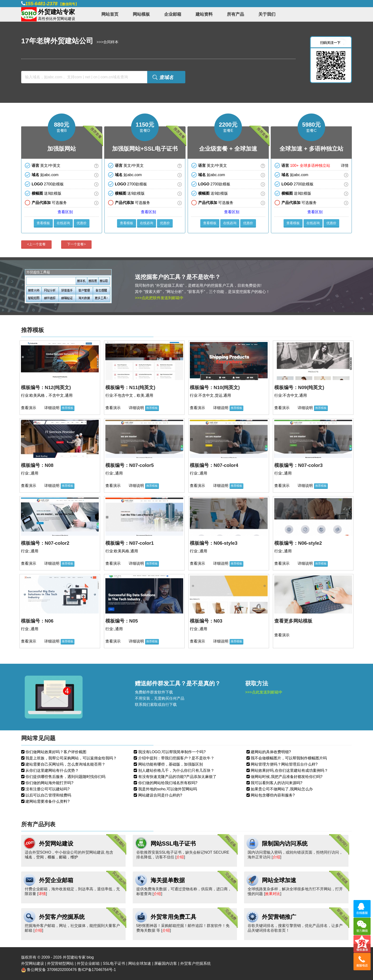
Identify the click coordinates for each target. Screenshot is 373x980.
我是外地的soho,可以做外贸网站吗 (167, 789)
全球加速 (246, 149)
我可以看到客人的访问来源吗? (276, 783)
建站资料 (204, 14)
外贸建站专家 (75, 957)
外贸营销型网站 (60, 963)
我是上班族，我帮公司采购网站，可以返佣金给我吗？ (71, 758)
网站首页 (110, 14)
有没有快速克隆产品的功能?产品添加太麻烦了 (177, 777)
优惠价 (82, 223)
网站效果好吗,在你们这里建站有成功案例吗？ (289, 770)
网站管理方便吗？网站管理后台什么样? (284, 764)
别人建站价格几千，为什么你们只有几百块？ (176, 770)
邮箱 (63, 857)
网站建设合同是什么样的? (160, 795)
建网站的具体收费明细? (270, 752)
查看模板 (43, 223)
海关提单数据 (168, 880)
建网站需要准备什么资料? (47, 801)
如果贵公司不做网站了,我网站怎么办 (281, 789)
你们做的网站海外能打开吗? (49, 783)
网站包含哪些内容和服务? (272, 795)
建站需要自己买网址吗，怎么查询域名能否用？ (65, 764)
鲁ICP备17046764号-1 (97, 970)
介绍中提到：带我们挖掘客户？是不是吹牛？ (176, 758)
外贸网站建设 (56, 844)
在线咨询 (63, 223)
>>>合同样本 (108, 42)
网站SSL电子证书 (173, 844)
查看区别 (65, 212)
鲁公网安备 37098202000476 (52, 970)
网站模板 (141, 14)
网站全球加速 (279, 880)
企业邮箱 (173, 14)
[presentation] (39, 245)
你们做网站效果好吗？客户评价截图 (55, 752)
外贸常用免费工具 (173, 917)
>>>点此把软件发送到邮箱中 (159, 298)
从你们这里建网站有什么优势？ (52, 770)
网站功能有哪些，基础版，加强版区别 (170, 764)
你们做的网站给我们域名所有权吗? (167, 783)
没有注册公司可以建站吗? (47, 789)
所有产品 (236, 14)
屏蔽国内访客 (166, 963)
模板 (51, 857)
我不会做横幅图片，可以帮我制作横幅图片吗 (288, 758)
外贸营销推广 (279, 917)
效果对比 (273, 894)
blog (90, 957)
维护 (74, 857)
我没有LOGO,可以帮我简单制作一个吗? (171, 752)
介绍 (180, 857)
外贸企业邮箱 (56, 880)
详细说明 (52, 408)
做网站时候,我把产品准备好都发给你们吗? (286, 777)
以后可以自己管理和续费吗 (48, 795)
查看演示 (29, 408)
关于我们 (267, 14)
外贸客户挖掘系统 (62, 917)
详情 (345, 166)
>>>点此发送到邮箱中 (264, 692)
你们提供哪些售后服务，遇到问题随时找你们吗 (65, 777)
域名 (29, 857)
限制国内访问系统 (285, 844)
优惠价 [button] (248, 223)
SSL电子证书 (161, 149)
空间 (40, 857)
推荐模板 (68, 408)
